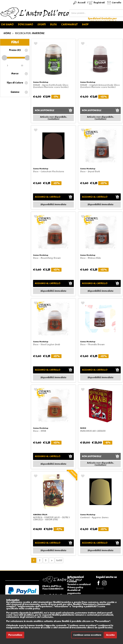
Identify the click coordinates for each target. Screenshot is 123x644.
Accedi (82, 3)
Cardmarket (69, 25)
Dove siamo (25, 25)
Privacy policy (75, 587)
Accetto (110, 635)
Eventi (42, 25)
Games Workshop (41, 82)
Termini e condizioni (79, 584)
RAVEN (83, 428)
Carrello (116, 3)
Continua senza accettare (87, 635)
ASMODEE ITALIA (40, 515)
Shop (85, 25)
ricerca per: (30, 33)
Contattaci (53, 119)
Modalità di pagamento (74, 592)
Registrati (99, 3)
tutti (59, 560)
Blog (53, 25)
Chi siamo (7, 25)
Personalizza (15, 635)
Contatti (72, 582)
